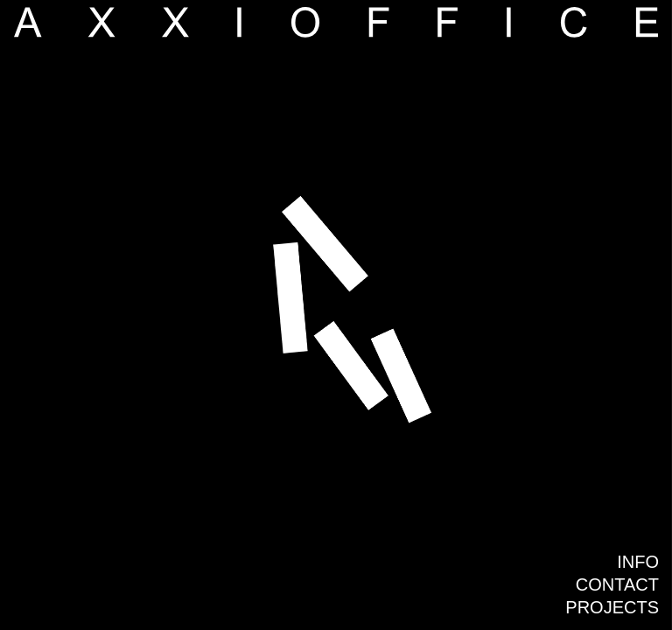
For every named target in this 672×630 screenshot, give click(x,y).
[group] (336, 315)
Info (638, 562)
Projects (612, 607)
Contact (617, 584)
